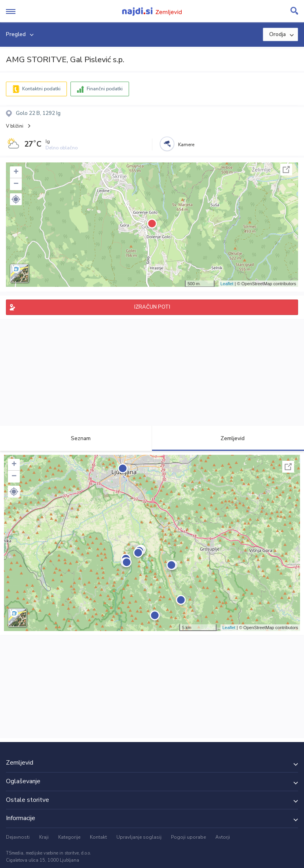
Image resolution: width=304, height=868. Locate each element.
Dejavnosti (18, 837)
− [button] (16, 184)
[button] (16, 199)
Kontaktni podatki (41, 89)
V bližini (15, 126)
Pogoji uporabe (188, 837)
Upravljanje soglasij (139, 837)
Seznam (76, 438)
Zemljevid (228, 438)
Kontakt (98, 837)
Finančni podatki (105, 89)
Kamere (186, 145)
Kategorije (69, 837)
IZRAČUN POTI (152, 307)
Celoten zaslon (286, 170)
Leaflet (227, 284)
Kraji (44, 837)
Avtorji (223, 837)
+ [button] (16, 172)
